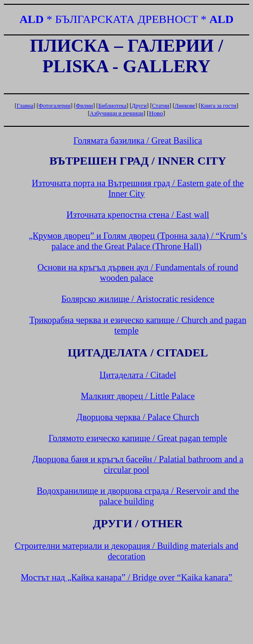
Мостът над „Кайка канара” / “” (126, 577)
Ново (156, 113)
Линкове (185, 106)
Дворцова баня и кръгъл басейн (138, 464)
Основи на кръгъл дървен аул (138, 272)
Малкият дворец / (138, 396)
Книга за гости (218, 106)
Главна (25, 106)
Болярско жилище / (138, 299)
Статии (161, 106)
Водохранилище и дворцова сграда (138, 496)
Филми (84, 106)
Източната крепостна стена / (138, 215)
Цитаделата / (138, 375)
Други (139, 106)
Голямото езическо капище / (137, 438)
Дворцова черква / (138, 417)
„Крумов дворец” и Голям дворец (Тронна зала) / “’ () (138, 241)
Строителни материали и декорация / (127, 551)
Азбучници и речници (117, 113)
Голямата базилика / (138, 140)
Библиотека (112, 106)
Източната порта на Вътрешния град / (138, 188)
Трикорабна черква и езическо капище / (138, 325)
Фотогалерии (55, 106)
